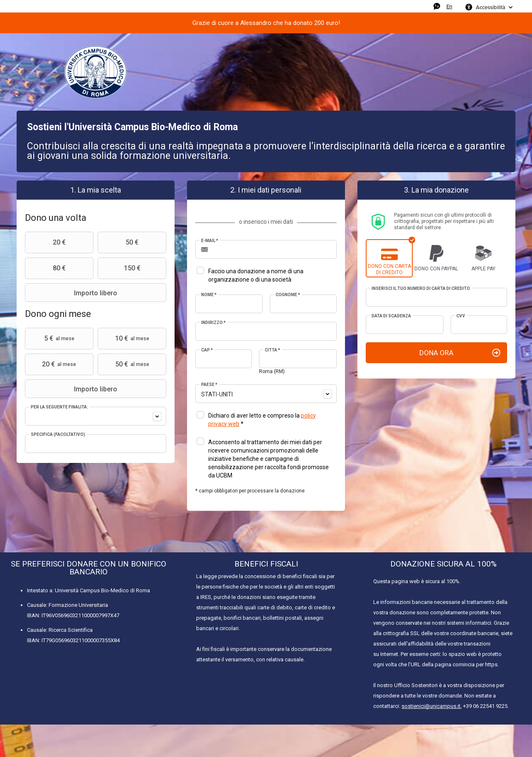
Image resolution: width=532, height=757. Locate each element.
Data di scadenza (391, 316)
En (449, 6)
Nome (209, 295)
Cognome (288, 295)
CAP (207, 350)
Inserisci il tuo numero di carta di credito (421, 288)
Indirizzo (213, 323)
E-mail (210, 241)
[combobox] (96, 416)
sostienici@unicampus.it (431, 706)
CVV (461, 316)
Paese (209, 385)
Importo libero (72, 293)
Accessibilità (491, 7)
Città (272, 350)
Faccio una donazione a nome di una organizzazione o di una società (256, 275)
